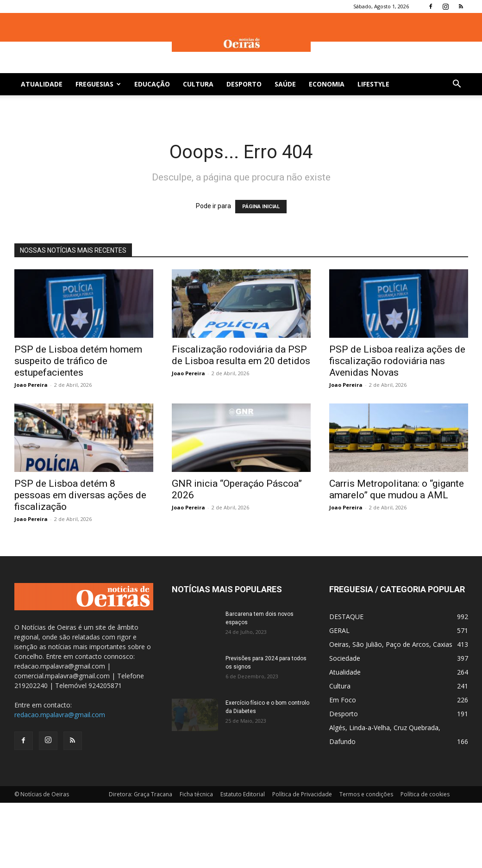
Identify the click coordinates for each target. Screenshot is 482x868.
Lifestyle (373, 84)
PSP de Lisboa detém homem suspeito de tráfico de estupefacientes (78, 361)
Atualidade (42, 84)
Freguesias (98, 84)
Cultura (198, 84)
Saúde (285, 84)
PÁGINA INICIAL (261, 207)
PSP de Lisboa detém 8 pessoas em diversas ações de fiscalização (80, 495)
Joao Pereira (31, 385)
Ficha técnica (196, 794)
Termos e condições (366, 794)
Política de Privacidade (302, 794)
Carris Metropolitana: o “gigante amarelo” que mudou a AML (397, 489)
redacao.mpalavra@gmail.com (60, 715)
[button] (457, 85)
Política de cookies (425, 794)
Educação (152, 84)
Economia (327, 84)
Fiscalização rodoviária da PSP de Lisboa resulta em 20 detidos (241, 355)
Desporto (244, 84)
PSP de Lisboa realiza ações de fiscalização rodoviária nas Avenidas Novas (397, 361)
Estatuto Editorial (243, 794)
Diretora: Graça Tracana (141, 794)
